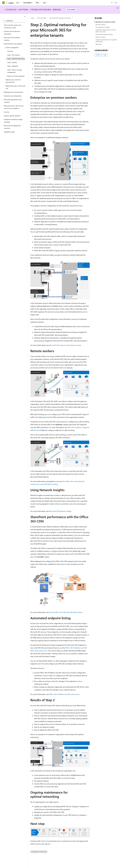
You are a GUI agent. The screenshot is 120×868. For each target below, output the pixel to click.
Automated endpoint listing (104, 34)
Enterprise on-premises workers (105, 22)
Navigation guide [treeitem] (9, 132)
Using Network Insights (103, 27)
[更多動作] (88, 18)
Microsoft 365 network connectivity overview (65, 345)
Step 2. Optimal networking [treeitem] (16, 59)
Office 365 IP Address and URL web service (64, 694)
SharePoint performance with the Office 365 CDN (106, 31)
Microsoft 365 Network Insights (60, 511)
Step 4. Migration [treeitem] (13, 66)
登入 (116, 3)
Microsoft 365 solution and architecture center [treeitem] (13, 26)
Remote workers (101, 24)
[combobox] (14, 21)
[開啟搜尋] (112, 3)
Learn (32, 18)
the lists (36, 430)
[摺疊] (25, 16)
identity (43, 841)
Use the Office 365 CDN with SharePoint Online (66, 612)
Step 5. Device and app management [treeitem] (15, 71)
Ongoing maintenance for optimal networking (106, 41)
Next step (98, 44)
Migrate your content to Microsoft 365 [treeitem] (13, 81)
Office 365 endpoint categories (78, 427)
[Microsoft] (4, 3)
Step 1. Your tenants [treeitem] (14, 55)
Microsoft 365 (42, 18)
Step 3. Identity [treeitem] (12, 62)
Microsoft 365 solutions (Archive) (60, 18)
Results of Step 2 (101, 37)
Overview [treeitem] (10, 51)
